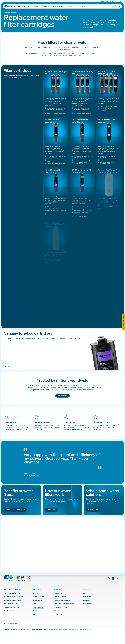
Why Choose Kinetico (11, 607)
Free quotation (124, 322)
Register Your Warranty (62, 600)
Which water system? (31, 6)
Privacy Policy (23, 630)
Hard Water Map (9, 611)
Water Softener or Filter (12, 593)
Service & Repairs (60, 597)
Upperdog (89, 629)
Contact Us (81, 6)
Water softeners (39, 597)
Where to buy (58, 6)
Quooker (36, 611)
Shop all (36, 593)
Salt (34, 604)
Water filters (37, 600)
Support (70, 6)
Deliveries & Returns (61, 607)
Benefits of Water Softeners (14, 597)
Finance (47, 630)
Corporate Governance (59, 630)
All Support (58, 593)
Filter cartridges (39, 607)
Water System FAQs (11, 604)
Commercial (110, 1)
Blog (102, 1)
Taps (35, 614)
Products (46, 6)
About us (119, 1)
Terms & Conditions (10, 630)
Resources (58, 611)
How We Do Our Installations (64, 604)
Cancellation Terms (36, 630)
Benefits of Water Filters (12, 600)
